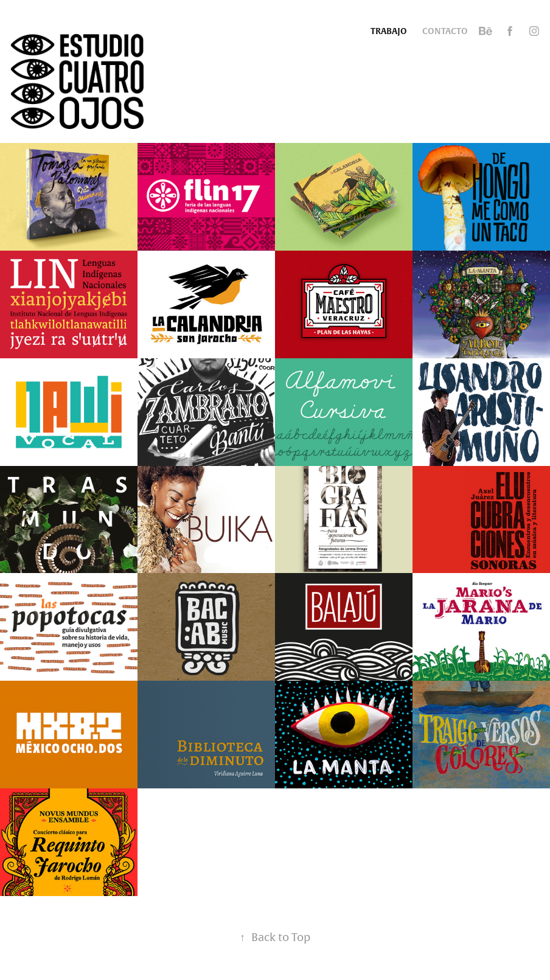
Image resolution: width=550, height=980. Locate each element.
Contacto (445, 31)
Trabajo (389, 31)
